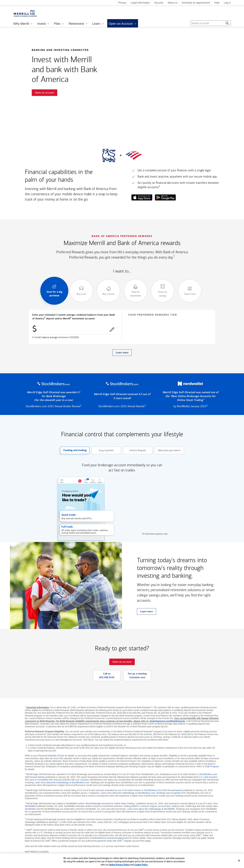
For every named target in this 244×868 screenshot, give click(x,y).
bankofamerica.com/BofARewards (167, 721)
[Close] (239, 861)
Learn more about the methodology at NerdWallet (151, 809)
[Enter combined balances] (74, 329)
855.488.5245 (107, 677)
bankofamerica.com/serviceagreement (110, 838)
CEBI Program (212, 766)
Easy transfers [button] (103, 450)
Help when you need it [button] (168, 450)
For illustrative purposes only (155, 534)
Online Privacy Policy (119, 865)
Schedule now (137, 677)
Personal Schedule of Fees (51, 756)
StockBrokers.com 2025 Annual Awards (163, 790)
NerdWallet (30, 806)
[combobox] (211, 23)
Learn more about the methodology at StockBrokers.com (62, 782)
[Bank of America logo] (101, 3)
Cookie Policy (141, 865)
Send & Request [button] (135, 450)
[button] (112, 330)
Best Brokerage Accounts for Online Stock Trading (110, 803)
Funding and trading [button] (73, 450)
